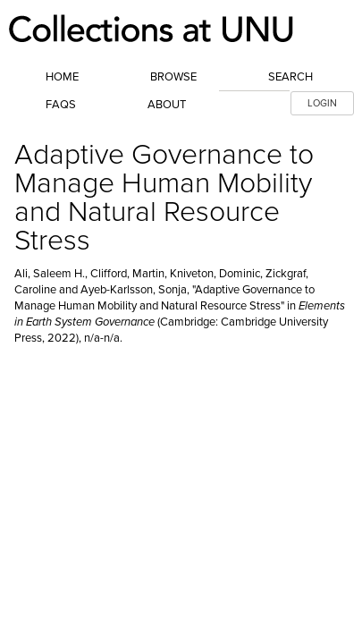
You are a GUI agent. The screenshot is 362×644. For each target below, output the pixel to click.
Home (62, 77)
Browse (173, 77)
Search (290, 77)
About (167, 105)
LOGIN (322, 103)
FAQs (61, 105)
